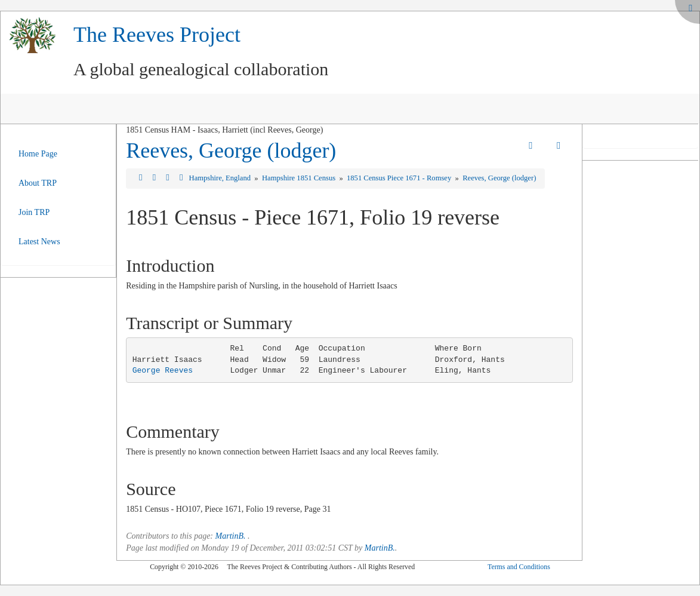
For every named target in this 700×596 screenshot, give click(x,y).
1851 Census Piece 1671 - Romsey (400, 178)
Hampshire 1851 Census (300, 178)
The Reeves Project (157, 35)
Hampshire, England (221, 178)
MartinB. (231, 536)
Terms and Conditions (519, 567)
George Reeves (163, 371)
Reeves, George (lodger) (231, 150)
